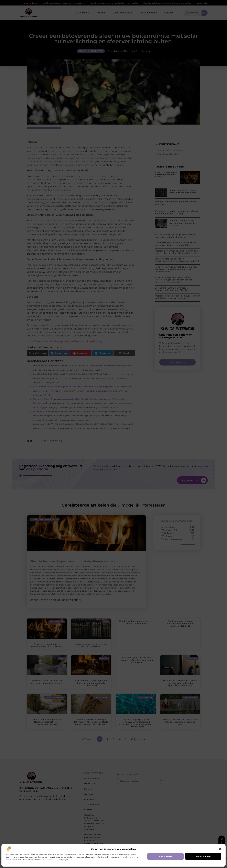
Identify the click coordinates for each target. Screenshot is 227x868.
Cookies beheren (203, 856)
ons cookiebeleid (51, 860)
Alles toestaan (166, 856)
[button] (220, 849)
